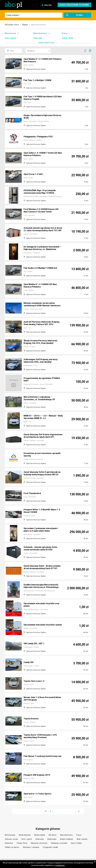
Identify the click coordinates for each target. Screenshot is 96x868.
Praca (65, 33)
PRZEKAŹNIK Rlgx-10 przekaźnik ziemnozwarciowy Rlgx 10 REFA (40, 192)
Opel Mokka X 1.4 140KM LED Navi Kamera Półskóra (41, 286)
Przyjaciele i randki (50, 847)
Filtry (10, 51)
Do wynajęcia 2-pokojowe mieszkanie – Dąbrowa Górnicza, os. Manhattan (43, 248)
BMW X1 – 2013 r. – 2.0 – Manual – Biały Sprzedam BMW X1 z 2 (41, 417)
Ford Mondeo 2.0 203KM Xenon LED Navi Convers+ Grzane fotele (42, 211)
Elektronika (52, 839)
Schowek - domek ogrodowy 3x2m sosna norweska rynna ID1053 (41, 549)
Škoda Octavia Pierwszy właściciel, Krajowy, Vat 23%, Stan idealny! (42, 342)
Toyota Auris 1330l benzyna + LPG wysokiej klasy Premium (41, 736)
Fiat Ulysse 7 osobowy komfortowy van (42, 755)
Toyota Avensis (31, 719)
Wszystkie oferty (12, 25)
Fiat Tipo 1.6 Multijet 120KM (38, 80)
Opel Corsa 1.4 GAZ (34, 174)
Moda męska (40, 835)
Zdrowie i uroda (11, 839)
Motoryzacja (10, 33)
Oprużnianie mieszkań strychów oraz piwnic (43, 605)
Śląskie (25, 25)
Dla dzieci (52, 835)
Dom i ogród (10, 38)
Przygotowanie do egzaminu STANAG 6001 (38, 380)
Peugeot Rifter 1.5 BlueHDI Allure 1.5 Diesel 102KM (42, 511)
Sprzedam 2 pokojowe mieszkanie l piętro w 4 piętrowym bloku (42, 530)
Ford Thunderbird (33, 493)
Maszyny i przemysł (39, 843)
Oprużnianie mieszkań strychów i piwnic (41, 624)
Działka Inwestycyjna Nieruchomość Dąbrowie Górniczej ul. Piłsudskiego (42, 586)
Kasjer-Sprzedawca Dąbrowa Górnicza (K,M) (38, 117)
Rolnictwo (9, 843)
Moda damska (25, 835)
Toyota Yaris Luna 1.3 (35, 681)
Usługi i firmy (67, 38)
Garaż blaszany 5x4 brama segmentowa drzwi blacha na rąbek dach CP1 (42, 435)
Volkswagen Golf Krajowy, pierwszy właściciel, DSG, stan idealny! (42, 361)
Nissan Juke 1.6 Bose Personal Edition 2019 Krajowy (39, 699)
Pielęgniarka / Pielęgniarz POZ (39, 137)
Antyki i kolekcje (66, 839)
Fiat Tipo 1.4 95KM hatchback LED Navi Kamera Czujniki (41, 98)
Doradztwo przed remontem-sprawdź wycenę (43, 455)
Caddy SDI (29, 662)
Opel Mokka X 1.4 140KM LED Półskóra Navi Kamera (39, 60)
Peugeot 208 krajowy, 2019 (37, 775)
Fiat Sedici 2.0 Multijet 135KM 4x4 (41, 268)
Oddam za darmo (12, 847)
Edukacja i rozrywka (59, 843)
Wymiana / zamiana (31, 847)
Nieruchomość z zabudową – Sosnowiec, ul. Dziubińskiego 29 (40, 398)
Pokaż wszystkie (46, 43)
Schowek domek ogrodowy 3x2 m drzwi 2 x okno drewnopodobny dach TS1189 (42, 228)
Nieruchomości (40, 33)
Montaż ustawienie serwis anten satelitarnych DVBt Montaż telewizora (43, 304)
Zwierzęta (38, 38)
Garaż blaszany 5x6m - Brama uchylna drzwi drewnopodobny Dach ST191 (43, 567)
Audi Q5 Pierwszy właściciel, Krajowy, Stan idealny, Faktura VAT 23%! (43, 323)
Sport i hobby (76, 843)
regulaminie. (60, 865)
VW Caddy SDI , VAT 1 (35, 644)
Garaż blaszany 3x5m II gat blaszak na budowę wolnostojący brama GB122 (43, 473)
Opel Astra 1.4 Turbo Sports (38, 794)
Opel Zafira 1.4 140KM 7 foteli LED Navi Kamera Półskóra (41, 154)
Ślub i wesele (82, 839)
